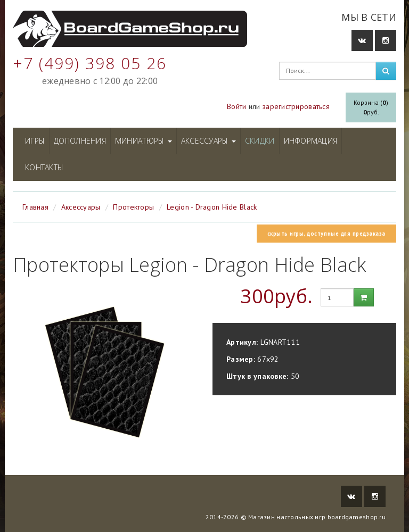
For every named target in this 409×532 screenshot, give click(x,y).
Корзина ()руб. (371, 107)
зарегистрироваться (296, 106)
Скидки (260, 141)
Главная (35, 207)
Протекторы (133, 207)
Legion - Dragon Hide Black (212, 207)
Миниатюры (144, 141)
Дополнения (80, 141)
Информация (311, 141)
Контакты (44, 167)
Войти (236, 106)
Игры (35, 141)
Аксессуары (208, 141)
